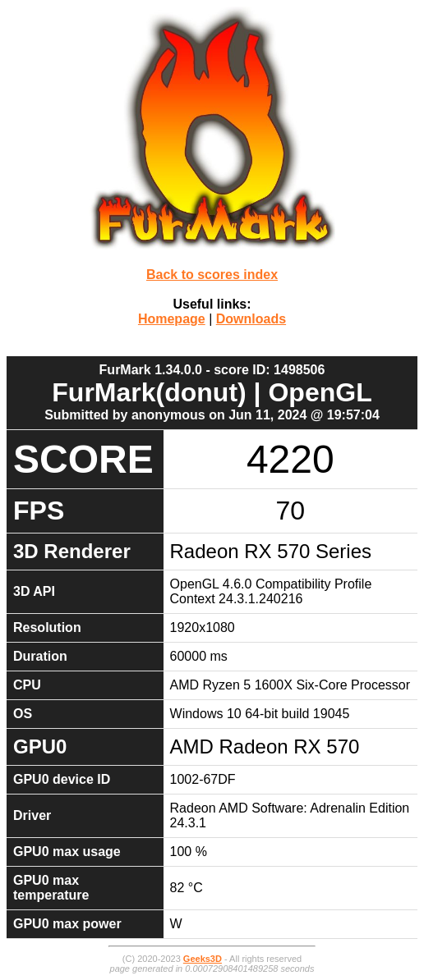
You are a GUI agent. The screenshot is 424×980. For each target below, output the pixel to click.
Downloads (251, 319)
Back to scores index (212, 275)
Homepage (172, 319)
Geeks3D (203, 959)
